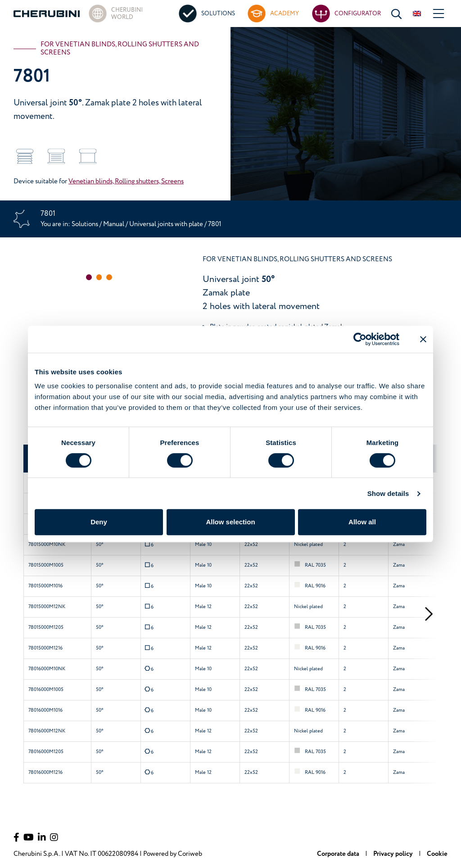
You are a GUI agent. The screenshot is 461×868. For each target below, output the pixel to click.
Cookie (437, 854)
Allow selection (230, 522)
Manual (114, 224)
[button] (89, 277)
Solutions (86, 224)
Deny (99, 522)
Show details (388, 493)
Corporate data (339, 854)
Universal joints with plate (167, 224)
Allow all (362, 522)
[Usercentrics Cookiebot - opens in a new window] (360, 339)
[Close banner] (423, 339)
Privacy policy (394, 854)
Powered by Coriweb (173, 854)
